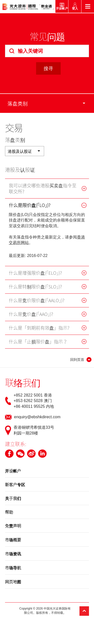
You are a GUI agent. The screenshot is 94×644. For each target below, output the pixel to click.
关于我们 (13, 498)
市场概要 (13, 540)
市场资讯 (13, 554)
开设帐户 (13, 471)
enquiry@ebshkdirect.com (37, 417)
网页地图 (13, 582)
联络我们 (23, 382)
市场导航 (13, 568)
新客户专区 (15, 484)
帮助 (9, 512)
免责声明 (13, 526)
